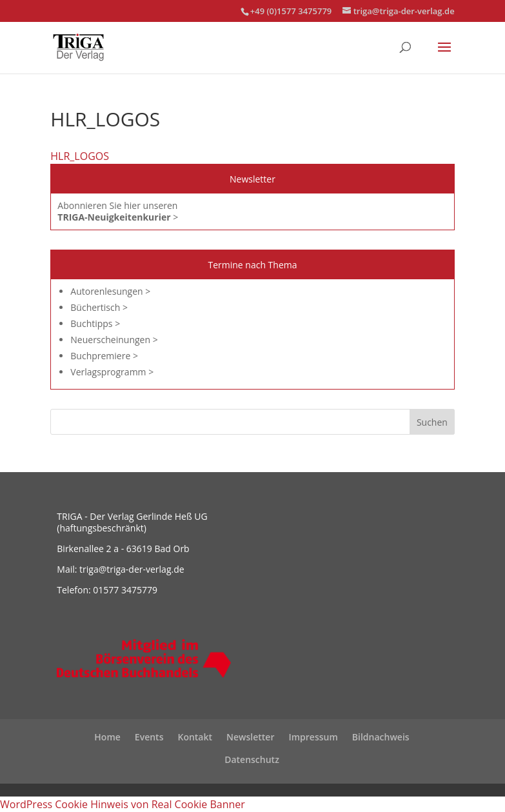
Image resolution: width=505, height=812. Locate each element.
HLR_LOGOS (80, 156)
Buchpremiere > (104, 356)
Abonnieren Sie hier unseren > (118, 211)
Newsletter (250, 737)
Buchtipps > (95, 323)
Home (107, 737)
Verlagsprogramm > (112, 372)
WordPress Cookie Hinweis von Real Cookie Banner (123, 804)
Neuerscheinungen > (114, 340)
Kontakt (195, 737)
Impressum (313, 737)
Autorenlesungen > (110, 291)
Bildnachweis (381, 737)
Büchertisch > (99, 307)
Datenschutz (252, 759)
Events (149, 737)
